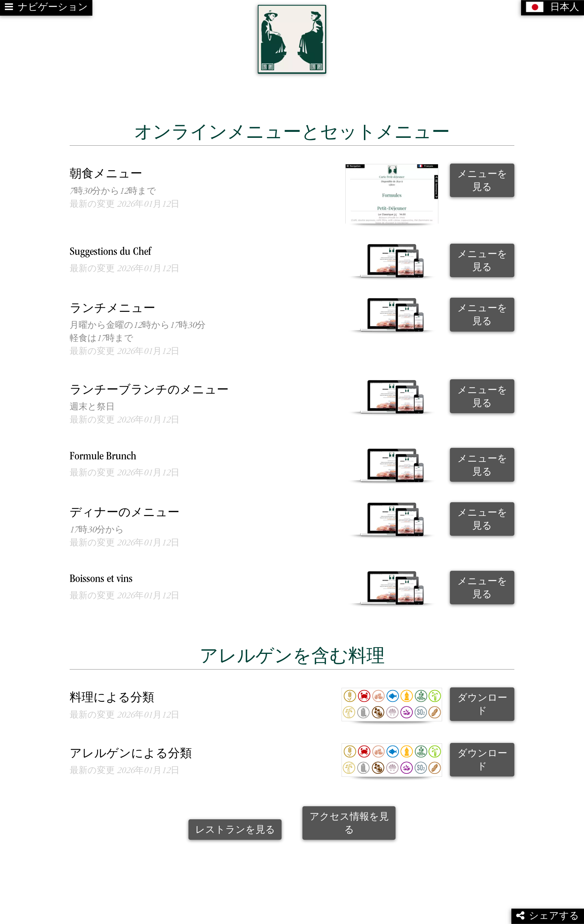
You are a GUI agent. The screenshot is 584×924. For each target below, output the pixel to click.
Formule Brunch (103, 452)
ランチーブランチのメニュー (149, 387)
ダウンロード (482, 701)
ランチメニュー (112, 305)
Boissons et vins (101, 575)
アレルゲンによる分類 (131, 750)
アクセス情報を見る (349, 819)
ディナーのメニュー (125, 510)
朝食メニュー (106, 171)
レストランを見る (235, 826)
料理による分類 (112, 695)
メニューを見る (482, 177)
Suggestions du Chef (110, 248)
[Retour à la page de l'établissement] (292, 37)
